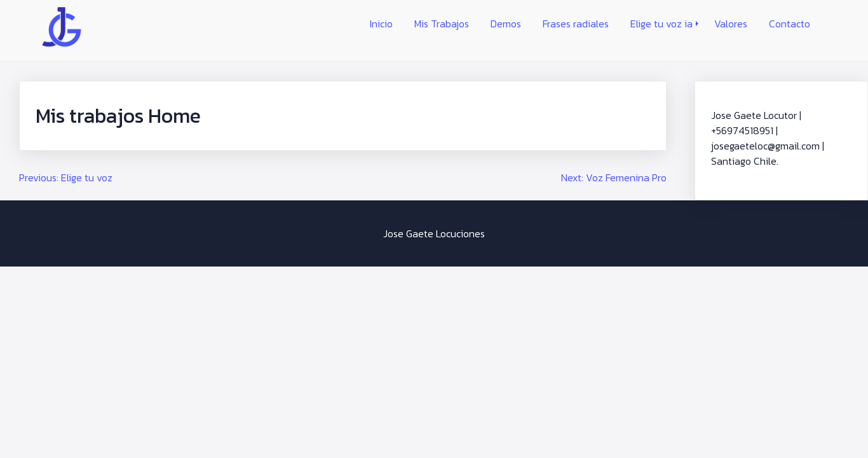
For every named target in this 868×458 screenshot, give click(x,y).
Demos (506, 24)
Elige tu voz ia (661, 24)
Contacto (790, 24)
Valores (731, 24)
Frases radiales (576, 24)
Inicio (381, 24)
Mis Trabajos (442, 24)
